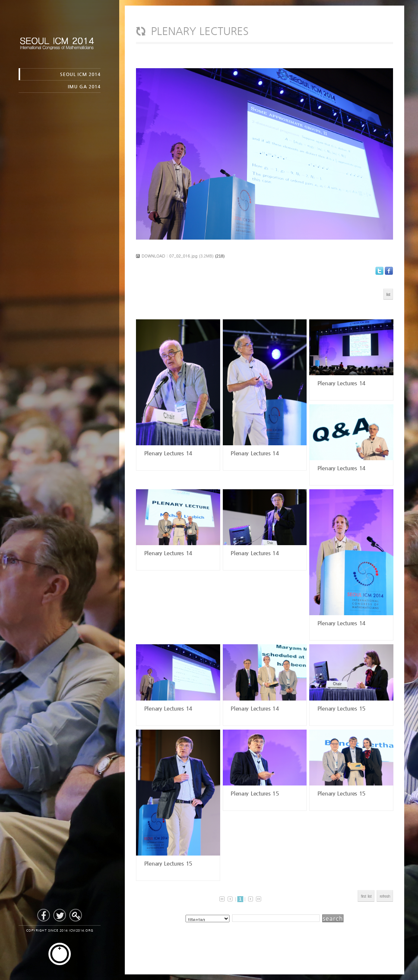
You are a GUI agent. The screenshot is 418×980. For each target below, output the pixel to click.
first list (366, 896)
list (388, 294)
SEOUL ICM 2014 (80, 74)
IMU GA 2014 (84, 86)
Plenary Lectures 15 (340, 708)
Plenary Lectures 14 (167, 453)
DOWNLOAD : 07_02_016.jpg (170, 256)
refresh (385, 896)
